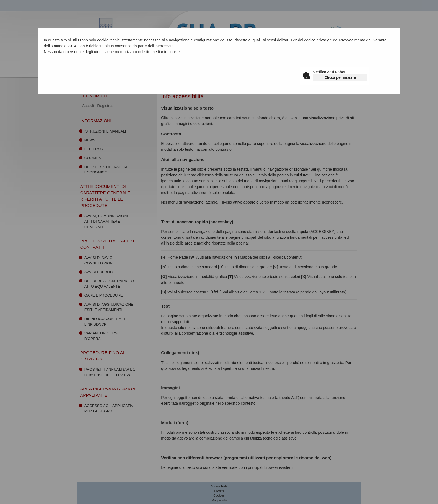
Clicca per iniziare (340, 77)
